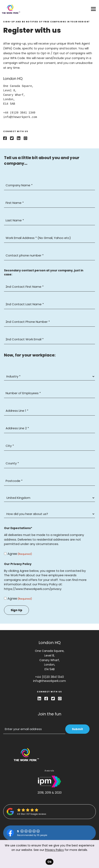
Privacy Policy (54, 850)
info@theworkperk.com (49, 681)
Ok (49, 862)
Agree (12, 554)
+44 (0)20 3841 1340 (49, 677)
